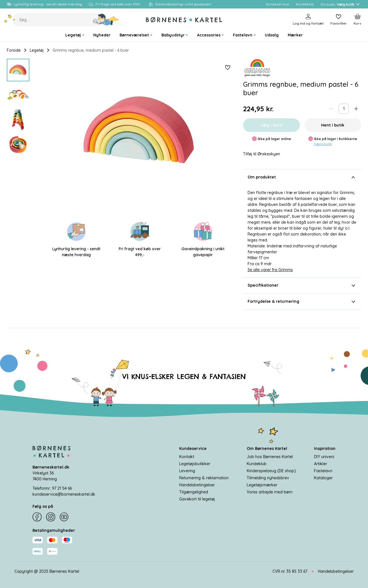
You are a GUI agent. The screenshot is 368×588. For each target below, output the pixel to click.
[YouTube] (64, 517)
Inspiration (325, 448)
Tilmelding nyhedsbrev (268, 478)
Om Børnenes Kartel (267, 448)
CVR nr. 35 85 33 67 (290, 571)
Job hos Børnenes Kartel (270, 457)
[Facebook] (37, 517)
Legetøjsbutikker (195, 464)
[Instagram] (51, 517)
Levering (187, 471)
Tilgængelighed (194, 492)
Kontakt (187, 457)
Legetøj (37, 50)
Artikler (321, 464)
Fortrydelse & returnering (302, 302)
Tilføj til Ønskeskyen (262, 154)
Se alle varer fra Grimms (270, 270)
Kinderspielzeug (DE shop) (271, 471)
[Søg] (109, 20)
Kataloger (323, 478)
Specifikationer (302, 286)
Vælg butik (323, 144)
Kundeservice (193, 448)
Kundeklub (257, 464)
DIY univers (324, 457)
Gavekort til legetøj (197, 499)
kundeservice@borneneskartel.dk (64, 494)
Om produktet (302, 177)
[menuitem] (75, 35)
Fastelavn (323, 471)
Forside (14, 50)
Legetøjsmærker (262, 485)
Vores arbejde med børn (270, 492)
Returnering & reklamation (204, 478)
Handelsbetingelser (197, 485)
